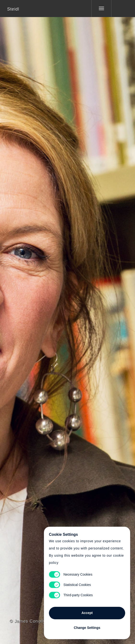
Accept (87, 613)
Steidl (13, 9)
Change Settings (87, 628)
